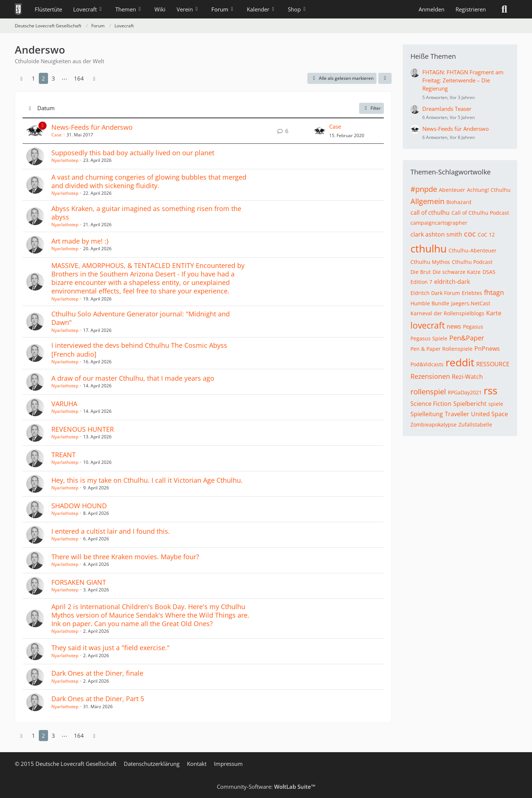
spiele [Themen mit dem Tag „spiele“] (496, 404)
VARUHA (64, 404)
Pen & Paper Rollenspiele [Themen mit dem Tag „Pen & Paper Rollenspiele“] (441, 349)
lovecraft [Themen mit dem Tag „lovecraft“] (428, 325)
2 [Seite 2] (43, 78)
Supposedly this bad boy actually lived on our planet (133, 153)
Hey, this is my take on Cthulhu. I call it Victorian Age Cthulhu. (147, 480)
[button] (385, 78)
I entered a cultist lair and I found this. (111, 531)
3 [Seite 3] (53, 78)
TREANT (64, 455)
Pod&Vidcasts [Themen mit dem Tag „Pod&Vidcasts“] (427, 364)
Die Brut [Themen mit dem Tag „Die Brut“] (421, 272)
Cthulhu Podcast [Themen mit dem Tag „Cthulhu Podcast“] (472, 262)
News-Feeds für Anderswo (92, 127)
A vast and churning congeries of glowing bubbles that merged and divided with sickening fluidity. (149, 181)
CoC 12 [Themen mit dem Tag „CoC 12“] (486, 235)
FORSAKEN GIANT (79, 582)
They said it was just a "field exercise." (110, 648)
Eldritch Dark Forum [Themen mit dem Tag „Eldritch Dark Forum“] (435, 293)
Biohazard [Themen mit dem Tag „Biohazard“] (459, 202)
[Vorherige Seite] (21, 78)
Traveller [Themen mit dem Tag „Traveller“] (457, 414)
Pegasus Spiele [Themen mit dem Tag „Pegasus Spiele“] (429, 338)
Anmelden (432, 9)
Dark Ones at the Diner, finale (97, 673)
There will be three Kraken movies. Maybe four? (125, 557)
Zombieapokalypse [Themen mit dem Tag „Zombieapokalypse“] (434, 425)
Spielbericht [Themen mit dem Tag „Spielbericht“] (470, 404)
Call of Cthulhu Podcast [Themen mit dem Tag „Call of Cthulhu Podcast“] (480, 213)
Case (57, 135)
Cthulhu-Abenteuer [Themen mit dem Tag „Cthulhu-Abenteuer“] (473, 250)
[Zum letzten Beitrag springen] (320, 131)
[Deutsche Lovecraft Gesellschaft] (18, 9)
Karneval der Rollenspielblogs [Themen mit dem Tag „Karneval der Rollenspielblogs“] (447, 313)
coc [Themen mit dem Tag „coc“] (470, 234)
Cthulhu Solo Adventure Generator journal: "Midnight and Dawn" (141, 318)
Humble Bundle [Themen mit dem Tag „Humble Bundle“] (430, 303)
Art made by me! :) (80, 241)
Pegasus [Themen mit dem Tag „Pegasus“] (473, 327)
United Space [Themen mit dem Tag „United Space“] (490, 414)
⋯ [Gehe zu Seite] (64, 78)
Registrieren (471, 9)
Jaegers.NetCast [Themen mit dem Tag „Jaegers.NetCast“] (471, 303)
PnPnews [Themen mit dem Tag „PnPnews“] (487, 349)
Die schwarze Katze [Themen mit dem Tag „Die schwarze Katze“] (457, 272)
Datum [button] (46, 108)
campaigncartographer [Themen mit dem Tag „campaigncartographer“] (439, 223)
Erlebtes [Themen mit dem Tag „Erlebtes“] (472, 293)
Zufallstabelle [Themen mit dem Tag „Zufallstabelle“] (475, 425)
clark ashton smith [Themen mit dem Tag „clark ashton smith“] (436, 234)
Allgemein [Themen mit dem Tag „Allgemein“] (427, 201)
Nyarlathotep (65, 160)
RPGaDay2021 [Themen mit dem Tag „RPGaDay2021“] (465, 392)
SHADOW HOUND (79, 506)
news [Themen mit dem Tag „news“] (454, 326)
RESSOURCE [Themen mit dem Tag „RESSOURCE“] (493, 364)
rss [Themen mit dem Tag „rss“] (490, 390)
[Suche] (504, 9)
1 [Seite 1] (33, 78)
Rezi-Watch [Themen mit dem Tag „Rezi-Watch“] (467, 377)
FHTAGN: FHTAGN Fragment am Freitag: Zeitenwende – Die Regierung (463, 80)
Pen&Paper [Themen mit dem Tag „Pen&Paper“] (467, 338)
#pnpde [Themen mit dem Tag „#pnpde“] (424, 189)
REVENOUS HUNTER (83, 429)
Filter (371, 108)
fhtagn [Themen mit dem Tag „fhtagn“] (494, 292)
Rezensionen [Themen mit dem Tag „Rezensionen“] (430, 376)
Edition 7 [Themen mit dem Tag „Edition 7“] (421, 282)
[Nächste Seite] (94, 78)
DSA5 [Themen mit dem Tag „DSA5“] (489, 272)
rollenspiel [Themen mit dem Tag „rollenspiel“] (428, 392)
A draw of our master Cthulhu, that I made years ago (133, 378)
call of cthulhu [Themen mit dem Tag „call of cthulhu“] (430, 213)
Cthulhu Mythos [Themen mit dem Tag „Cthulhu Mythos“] (430, 262)
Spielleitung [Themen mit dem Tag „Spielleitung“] (427, 414)
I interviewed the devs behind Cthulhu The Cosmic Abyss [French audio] (139, 349)
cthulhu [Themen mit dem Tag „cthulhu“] (429, 248)
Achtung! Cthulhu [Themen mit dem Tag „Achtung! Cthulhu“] (489, 190)
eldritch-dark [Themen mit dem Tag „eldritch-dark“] (452, 282)
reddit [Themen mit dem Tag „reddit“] (460, 362)
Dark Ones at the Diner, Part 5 (98, 699)
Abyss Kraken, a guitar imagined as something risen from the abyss (146, 213)
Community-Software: (266, 787)
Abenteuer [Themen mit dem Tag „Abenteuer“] (452, 190)
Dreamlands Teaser (447, 109)
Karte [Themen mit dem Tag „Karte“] (494, 313)
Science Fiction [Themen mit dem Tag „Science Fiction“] (431, 404)
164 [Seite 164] (79, 78)
